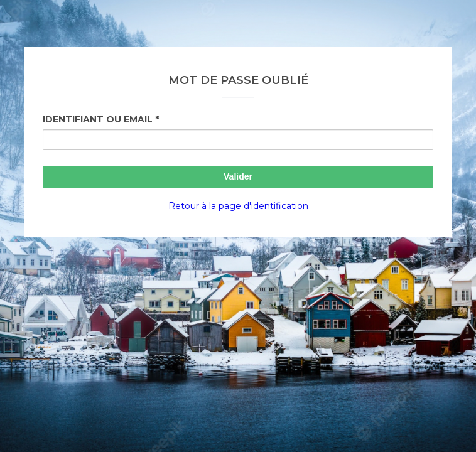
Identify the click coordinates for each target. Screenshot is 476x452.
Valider (238, 176)
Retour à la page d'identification (238, 206)
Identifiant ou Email (98, 119)
